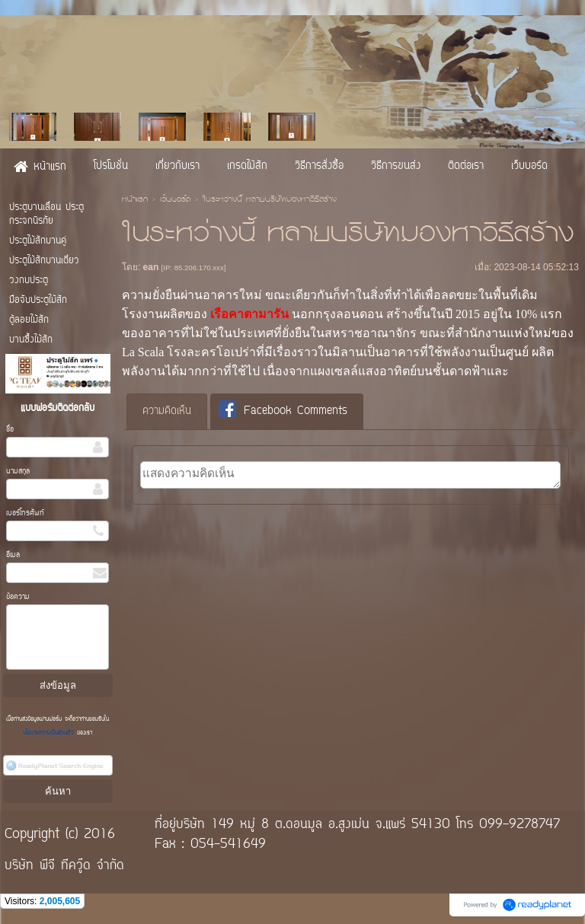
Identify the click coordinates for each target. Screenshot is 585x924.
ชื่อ (10, 430)
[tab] (167, 412)
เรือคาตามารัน (249, 314)
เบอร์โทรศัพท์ (25, 513)
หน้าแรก (135, 200)
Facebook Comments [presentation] (283, 411)
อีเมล (13, 555)
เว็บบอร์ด (175, 200)
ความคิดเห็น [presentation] (167, 411)
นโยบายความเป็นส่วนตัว (50, 733)
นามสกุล (18, 472)
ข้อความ (18, 597)
